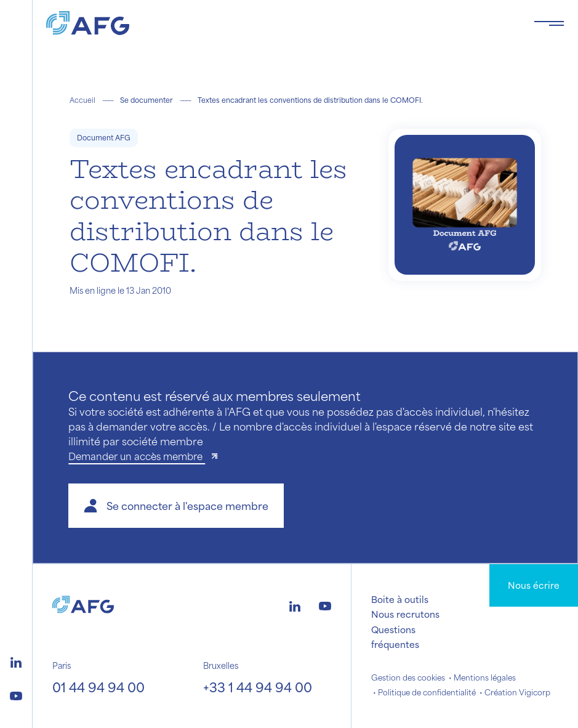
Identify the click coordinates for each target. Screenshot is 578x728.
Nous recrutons (405, 614)
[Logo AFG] (280, 23)
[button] (176, 506)
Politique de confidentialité (427, 692)
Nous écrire (534, 585)
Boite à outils (400, 599)
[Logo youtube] (16, 694)
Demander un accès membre (137, 456)
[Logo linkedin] (16, 661)
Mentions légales (485, 677)
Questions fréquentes (395, 637)
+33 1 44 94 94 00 (258, 687)
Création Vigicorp (517, 692)
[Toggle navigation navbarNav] (549, 23)
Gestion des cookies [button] (408, 677)
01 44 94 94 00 (98, 687)
